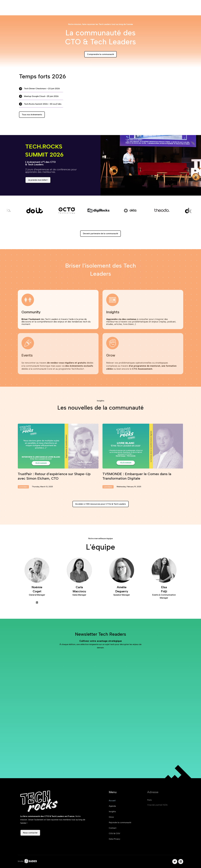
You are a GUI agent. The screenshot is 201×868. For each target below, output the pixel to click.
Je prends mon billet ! (38, 180)
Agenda (112, 806)
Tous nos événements (32, 115)
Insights (112, 812)
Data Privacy (114, 839)
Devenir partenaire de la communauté (100, 234)
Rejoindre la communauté (120, 822)
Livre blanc (23, 487)
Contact (113, 828)
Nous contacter (30, 833)
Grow (111, 817)
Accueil (112, 801)
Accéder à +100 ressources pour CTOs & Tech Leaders (101, 504)
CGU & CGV (114, 833)
